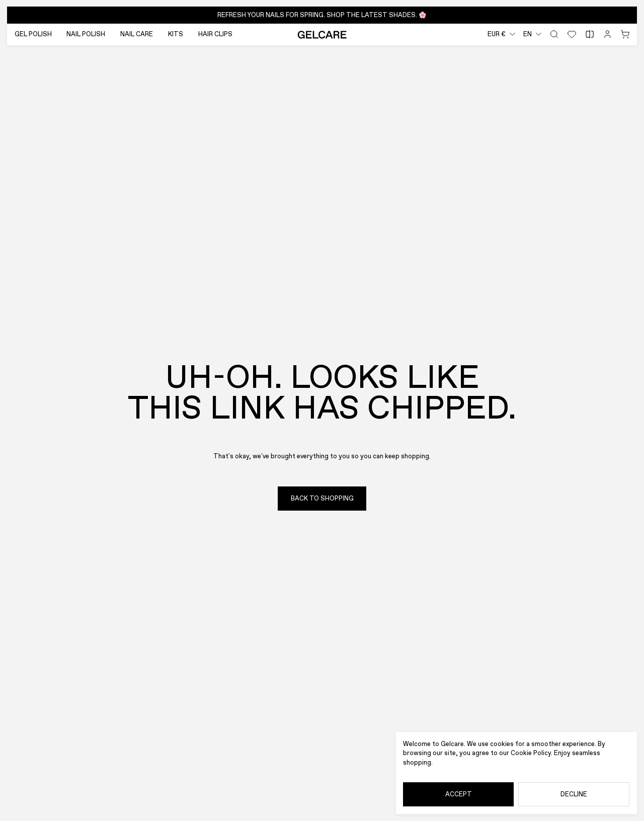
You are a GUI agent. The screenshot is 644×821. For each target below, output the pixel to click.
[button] (322, 15)
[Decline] (574, 795)
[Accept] (458, 795)
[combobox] (501, 34)
